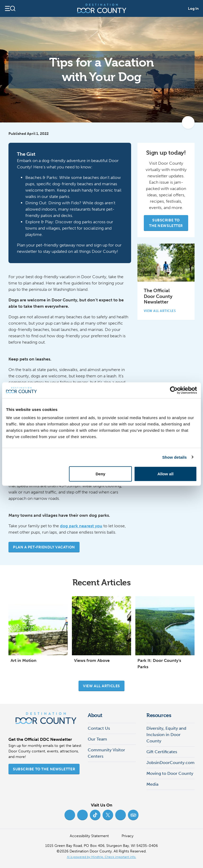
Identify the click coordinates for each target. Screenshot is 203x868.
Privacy (128, 836)
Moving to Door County (170, 773)
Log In (193, 9)
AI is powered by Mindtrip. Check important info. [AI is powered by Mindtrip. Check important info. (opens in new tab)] (101, 857)
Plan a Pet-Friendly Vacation (44, 547)
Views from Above (92, 660)
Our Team (97, 739)
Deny (101, 474)
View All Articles (162, 311)
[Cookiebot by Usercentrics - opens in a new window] (174, 390)
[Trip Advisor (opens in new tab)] (133, 815)
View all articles (101, 686)
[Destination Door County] (102, 8)
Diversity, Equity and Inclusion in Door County (166, 735)
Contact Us (99, 728)
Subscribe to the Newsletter (166, 223)
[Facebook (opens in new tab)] (70, 815)
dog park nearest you (81, 526)
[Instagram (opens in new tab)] (82, 815)
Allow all (165, 474)
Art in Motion (24, 660)
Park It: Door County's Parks (159, 664)
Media (152, 784)
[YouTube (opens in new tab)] (121, 815)
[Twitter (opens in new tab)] (108, 815)
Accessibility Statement (89, 836)
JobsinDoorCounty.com (170, 763)
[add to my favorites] (188, 122)
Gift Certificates (162, 752)
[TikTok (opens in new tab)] (95, 815)
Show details (175, 457)
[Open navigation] (10, 8)
